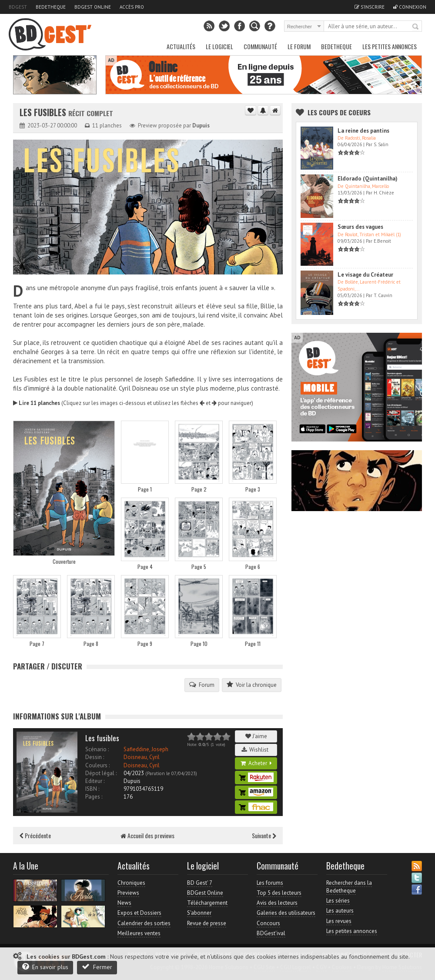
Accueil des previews (147, 835)
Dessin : (95, 757)
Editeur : (95, 781)
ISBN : (92, 789)
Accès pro (132, 7)
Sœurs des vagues (360, 227)
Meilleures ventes (139, 933)
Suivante (264, 835)
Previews (128, 893)
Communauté (260, 46)
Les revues (339, 921)
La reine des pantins (363, 131)
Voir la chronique (252, 685)
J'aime (256, 736)
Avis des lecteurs (277, 903)
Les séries (338, 901)
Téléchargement (207, 903)
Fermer (97, 967)
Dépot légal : (101, 773)
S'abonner (199, 913)
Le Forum (299, 46)
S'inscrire (370, 7)
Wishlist (256, 750)
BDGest (18, 7)
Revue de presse (207, 923)
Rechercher (416, 27)
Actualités (181, 46)
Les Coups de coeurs (339, 112)
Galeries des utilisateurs (286, 913)
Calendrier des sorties (144, 923)
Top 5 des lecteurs (279, 893)
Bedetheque (51, 7)
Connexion (410, 7)
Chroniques (131, 883)
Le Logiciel (219, 46)
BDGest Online (93, 7)
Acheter (256, 763)
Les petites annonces (390, 46)
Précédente (35, 835)
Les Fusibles (44, 112)
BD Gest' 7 (200, 883)
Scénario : (97, 749)
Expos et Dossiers (139, 913)
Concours (268, 923)
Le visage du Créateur (365, 275)
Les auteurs (340, 911)
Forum (202, 685)
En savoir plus (45, 967)
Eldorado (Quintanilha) (368, 179)
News (124, 903)
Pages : (94, 797)
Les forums (270, 883)
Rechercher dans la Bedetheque (349, 887)
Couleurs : (97, 765)
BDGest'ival (271, 933)
